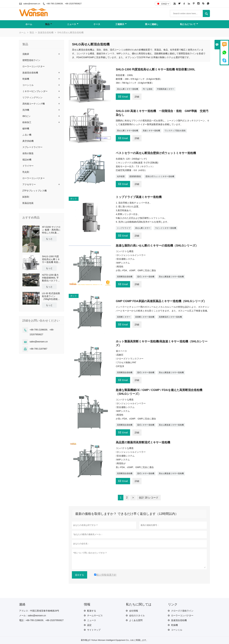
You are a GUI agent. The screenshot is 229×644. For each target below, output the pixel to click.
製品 (49, 24)
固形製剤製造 (135, 176)
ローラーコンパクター (34, 66)
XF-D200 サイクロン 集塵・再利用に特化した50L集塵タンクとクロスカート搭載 (51, 230)
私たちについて (189, 24)
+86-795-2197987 (38, 349)
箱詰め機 (27, 160)
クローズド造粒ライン (182, 611)
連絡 (22, 604)
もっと (49, 239)
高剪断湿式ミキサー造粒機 (170, 317)
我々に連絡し (152, 24)
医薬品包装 (28, 203)
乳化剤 (26, 172)
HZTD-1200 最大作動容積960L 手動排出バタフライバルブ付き (51, 278)
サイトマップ (94, 630)
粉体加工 (27, 122)
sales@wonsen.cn (32, 4)
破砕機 (26, 129)
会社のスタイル (137, 615)
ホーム (29, 24)
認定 (89, 625)
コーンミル (28, 85)
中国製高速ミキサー (166, 89)
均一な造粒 (148, 89)
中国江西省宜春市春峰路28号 (45, 611)
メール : (23, 615)
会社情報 (134, 611)
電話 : (22, 620)
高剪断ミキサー (124, 317)
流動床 (26, 54)
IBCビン (26, 116)
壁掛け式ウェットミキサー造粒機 (160, 176)
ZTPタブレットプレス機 (35, 191)
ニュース (73, 24)
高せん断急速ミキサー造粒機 (171, 277)
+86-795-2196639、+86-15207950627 (64, 4)
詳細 (137, 97)
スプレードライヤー (32, 147)
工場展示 (121, 24)
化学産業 (121, 176)
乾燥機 (26, 79)
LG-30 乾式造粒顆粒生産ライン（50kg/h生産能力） (51, 296)
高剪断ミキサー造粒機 (145, 317)
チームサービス (95, 615)
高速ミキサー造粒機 (151, 131)
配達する (92, 611)
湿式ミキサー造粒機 (146, 277)
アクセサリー (29, 184)
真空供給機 (28, 141)
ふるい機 (27, 135)
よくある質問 (136, 620)
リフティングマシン (32, 97)
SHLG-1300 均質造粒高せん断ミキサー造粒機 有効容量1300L (51, 259)
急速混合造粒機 (46, 32)
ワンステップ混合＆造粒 (175, 131)
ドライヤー (28, 166)
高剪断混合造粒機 (125, 277)
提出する (80, 575)
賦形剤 (26, 197)
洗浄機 (26, 110)
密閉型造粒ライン (31, 60)
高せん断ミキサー (143, 228)
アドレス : (24, 611)
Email (123, 96)
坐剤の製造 (28, 153)
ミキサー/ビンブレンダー (35, 91)
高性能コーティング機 (34, 104)
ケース (97, 24)
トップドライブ (124, 228)
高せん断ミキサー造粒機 (128, 89)
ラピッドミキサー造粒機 (166, 228)
